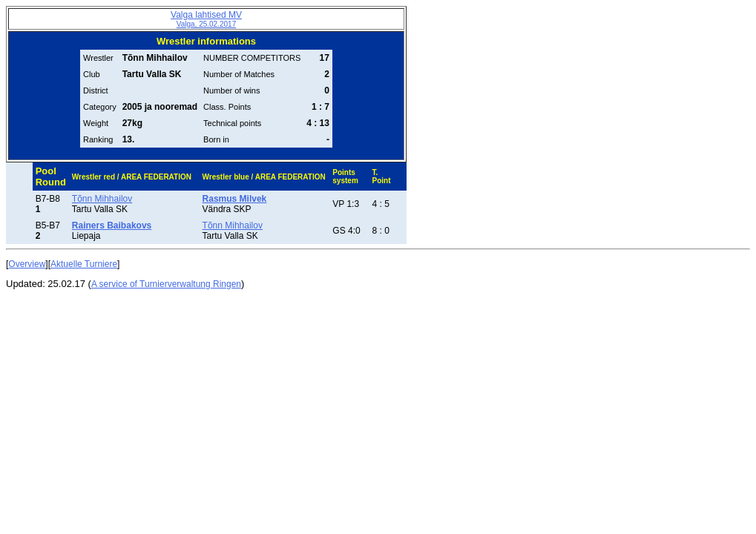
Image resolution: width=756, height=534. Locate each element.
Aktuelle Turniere (84, 264)
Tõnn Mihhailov (102, 199)
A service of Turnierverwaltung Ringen (166, 284)
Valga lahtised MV (206, 19)
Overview (27, 264)
